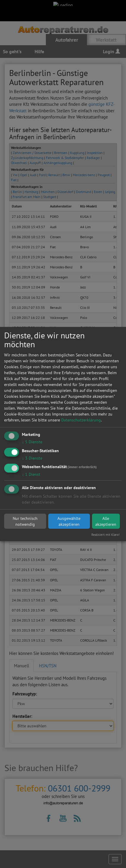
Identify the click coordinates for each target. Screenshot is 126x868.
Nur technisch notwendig (25, 521)
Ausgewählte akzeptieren (69, 521)
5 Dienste (32, 442)
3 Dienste (32, 458)
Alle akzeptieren (106, 521)
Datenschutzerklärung (81, 420)
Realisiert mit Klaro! (105, 535)
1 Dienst (31, 475)
